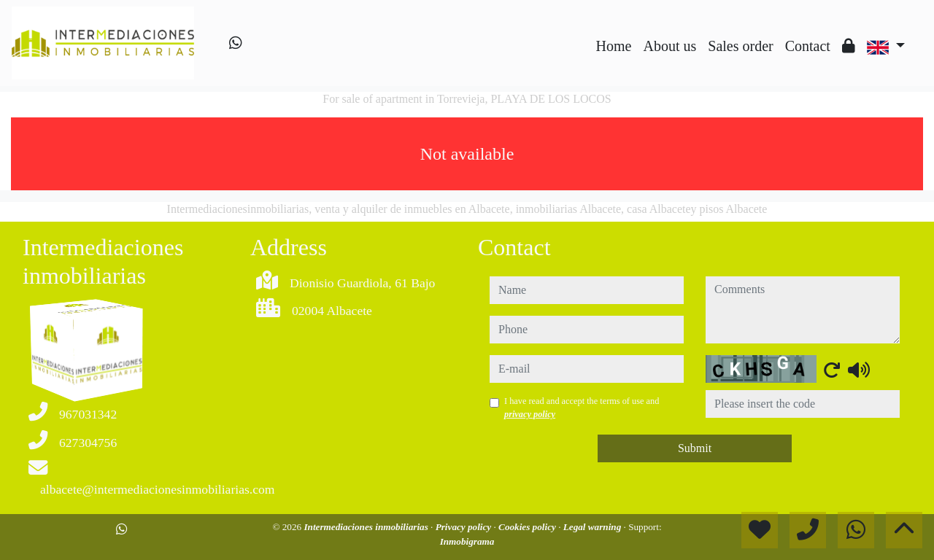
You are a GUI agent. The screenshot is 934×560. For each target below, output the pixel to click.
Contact (808, 46)
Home (614, 46)
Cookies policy (528, 527)
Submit (695, 448)
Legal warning (594, 527)
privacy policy (530, 414)
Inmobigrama (467, 541)
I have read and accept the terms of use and (582, 408)
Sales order (740, 46)
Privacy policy (465, 527)
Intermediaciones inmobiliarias (367, 527)
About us (669, 46)
